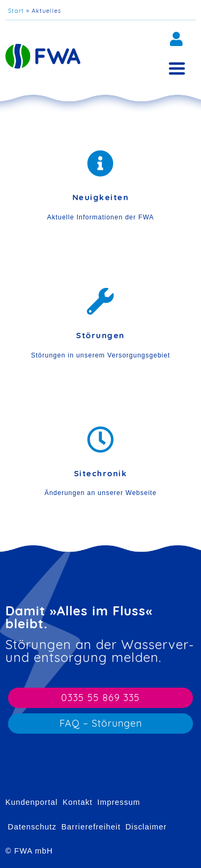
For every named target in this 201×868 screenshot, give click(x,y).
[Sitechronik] (101, 439)
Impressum (118, 802)
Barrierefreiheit (91, 827)
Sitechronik (101, 473)
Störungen (100, 335)
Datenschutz (32, 827)
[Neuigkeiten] (101, 163)
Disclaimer (146, 827)
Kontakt (78, 802)
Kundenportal (32, 802)
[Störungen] (101, 301)
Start (16, 11)
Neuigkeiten (101, 197)
